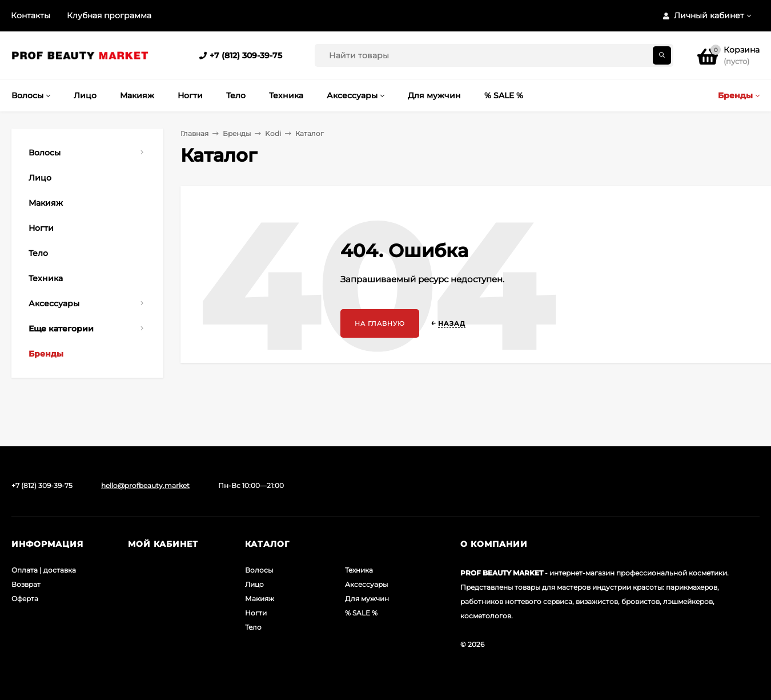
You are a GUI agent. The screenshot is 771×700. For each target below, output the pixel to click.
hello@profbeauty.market (145, 485)
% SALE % (361, 613)
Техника (359, 570)
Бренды (237, 133)
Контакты (31, 15)
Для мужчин (367, 599)
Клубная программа (109, 15)
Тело (253, 627)
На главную (380, 323)
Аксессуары (366, 584)
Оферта (25, 599)
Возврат (26, 584)
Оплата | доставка (44, 570)
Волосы (259, 570)
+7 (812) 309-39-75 (246, 55)
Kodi (273, 133)
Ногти (256, 613)
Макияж (260, 599)
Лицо (254, 584)
